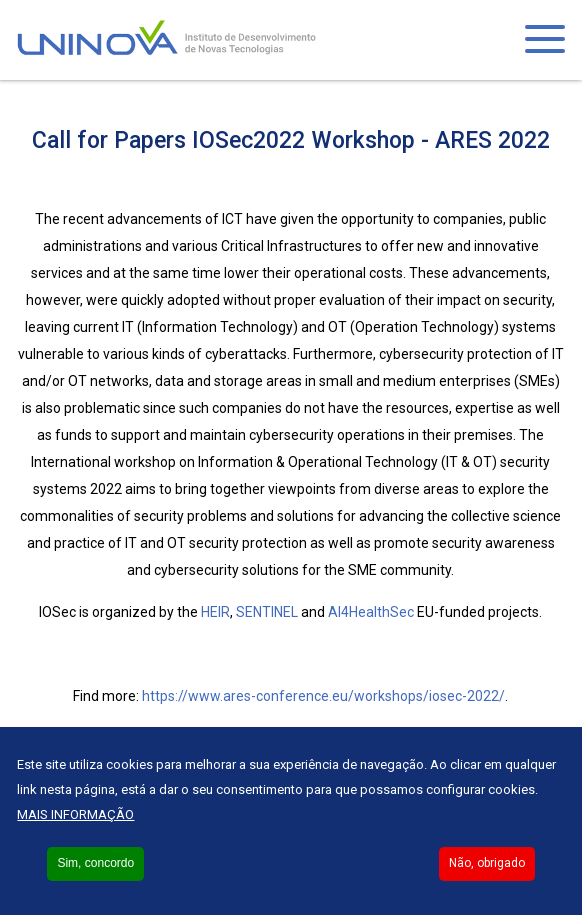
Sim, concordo (95, 863)
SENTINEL (267, 612)
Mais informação (75, 814)
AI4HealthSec (371, 612)
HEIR (215, 612)
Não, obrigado (487, 863)
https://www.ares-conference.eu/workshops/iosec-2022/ (323, 696)
